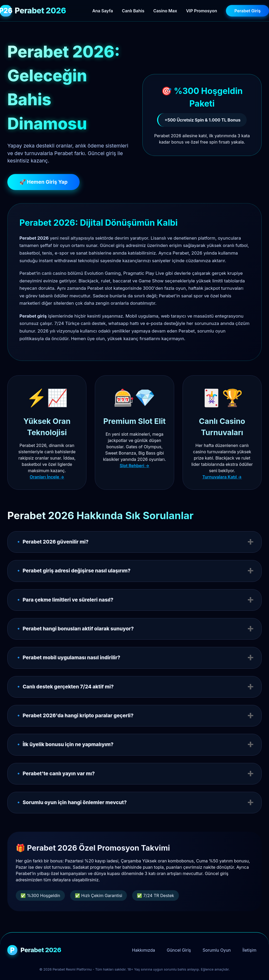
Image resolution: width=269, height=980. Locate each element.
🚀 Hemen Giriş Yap (43, 182)
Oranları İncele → (47, 477)
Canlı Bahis (133, 11)
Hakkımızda (144, 950)
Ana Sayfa (103, 11)
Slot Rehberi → (135, 466)
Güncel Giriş (179, 950)
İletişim (249, 950)
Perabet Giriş (247, 11)
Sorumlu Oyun (217, 950)
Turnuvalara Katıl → (222, 477)
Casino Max (165, 11)
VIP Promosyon (201, 11)
